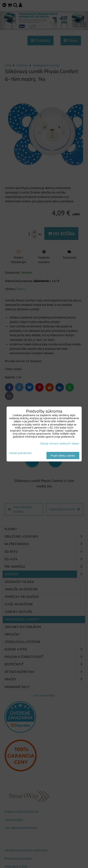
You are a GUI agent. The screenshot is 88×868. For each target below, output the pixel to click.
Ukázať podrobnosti (20, 453)
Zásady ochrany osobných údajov (60, 443)
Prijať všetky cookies (63, 455)
